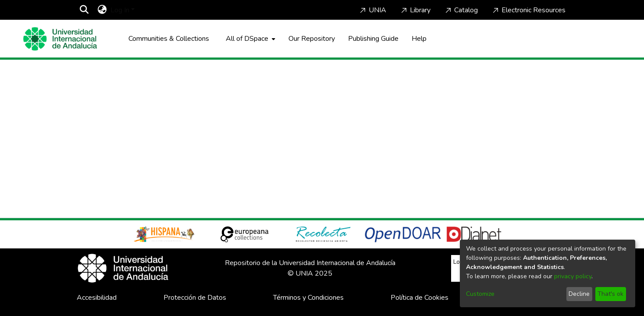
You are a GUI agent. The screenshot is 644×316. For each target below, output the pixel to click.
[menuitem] (102, 10)
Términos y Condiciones (308, 298)
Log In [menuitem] (120, 10)
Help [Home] (419, 39)
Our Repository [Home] (312, 39)
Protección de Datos (195, 298)
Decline (579, 294)
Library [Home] (415, 10)
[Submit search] (84, 10)
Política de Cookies (420, 298)
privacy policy (573, 276)
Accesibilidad (97, 298)
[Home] (60, 39)
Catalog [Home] (461, 10)
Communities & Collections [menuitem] (169, 39)
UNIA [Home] (372, 10)
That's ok (610, 294)
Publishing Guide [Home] (373, 39)
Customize (480, 294)
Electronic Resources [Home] (528, 10)
